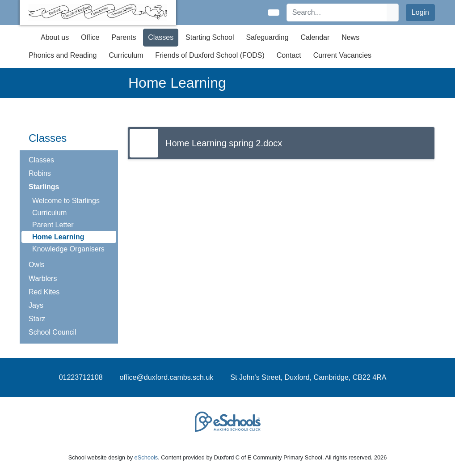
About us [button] (55, 37)
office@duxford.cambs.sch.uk (167, 377)
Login (420, 12)
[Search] (337, 13)
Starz (37, 319)
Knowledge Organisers (68, 249)
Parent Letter (53, 225)
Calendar (315, 37)
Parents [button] (124, 37)
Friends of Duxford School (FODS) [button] (210, 55)
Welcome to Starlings (66, 201)
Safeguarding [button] (267, 37)
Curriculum (49, 213)
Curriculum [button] (126, 55)
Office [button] (90, 37)
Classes (41, 160)
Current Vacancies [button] (342, 55)
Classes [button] (161, 37)
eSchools (146, 457)
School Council (53, 332)
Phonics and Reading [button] (63, 55)
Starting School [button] (210, 37)
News (350, 37)
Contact (289, 55)
